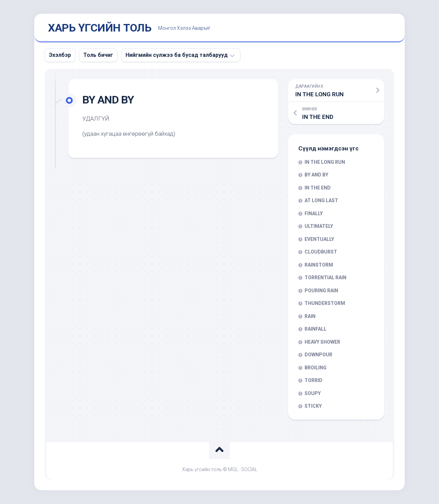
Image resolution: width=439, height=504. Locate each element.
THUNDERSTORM (325, 303)
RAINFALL (316, 329)
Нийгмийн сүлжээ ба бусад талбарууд (177, 55)
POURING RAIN (321, 291)
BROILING (316, 368)
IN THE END (318, 188)
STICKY (313, 406)
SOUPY (313, 393)
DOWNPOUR (318, 355)
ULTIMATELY (319, 226)
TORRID (313, 380)
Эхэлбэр (60, 55)
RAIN (310, 316)
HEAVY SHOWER (322, 342)
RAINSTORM (319, 265)
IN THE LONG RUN (325, 162)
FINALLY (314, 213)
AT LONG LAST (321, 200)
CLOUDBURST (321, 252)
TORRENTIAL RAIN (325, 278)
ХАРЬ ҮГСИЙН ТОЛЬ (100, 28)
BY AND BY (316, 175)
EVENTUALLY (319, 239)
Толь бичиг (98, 55)
